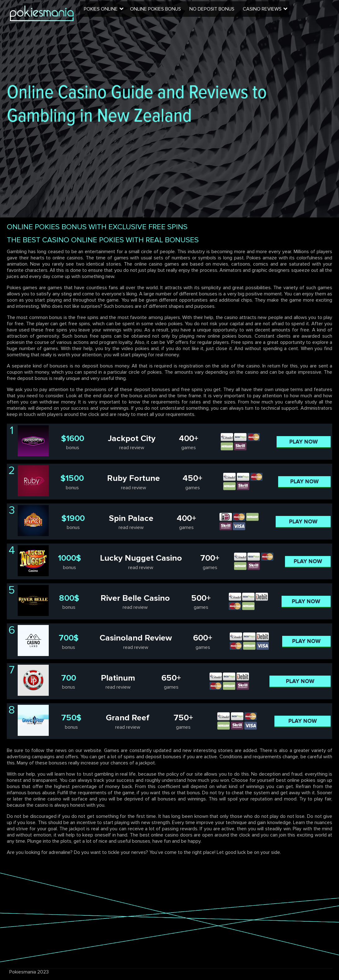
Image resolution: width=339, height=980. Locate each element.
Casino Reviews (271, 14)
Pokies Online (113, 14)
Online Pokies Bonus (167, 14)
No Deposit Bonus (222, 14)
